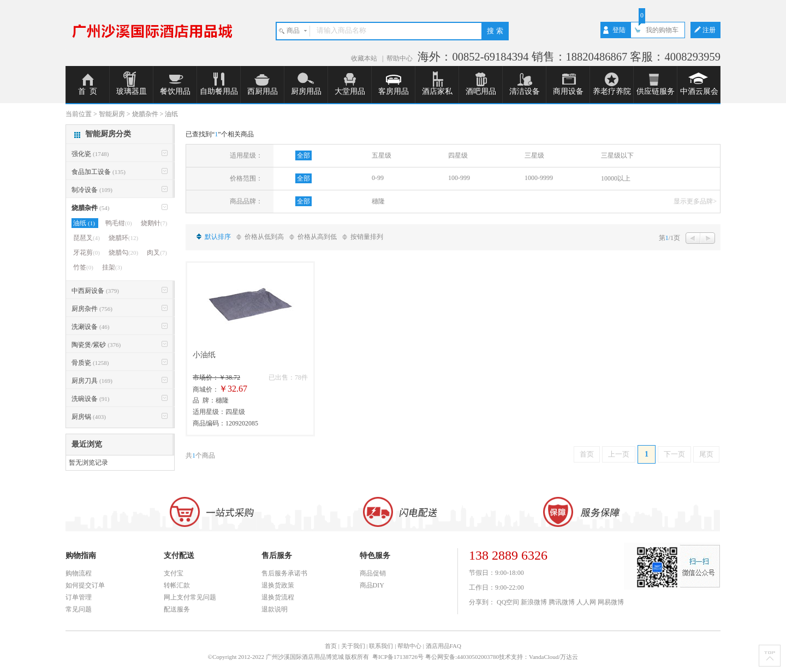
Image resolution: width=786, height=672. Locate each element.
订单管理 (79, 597)
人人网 (586, 602)
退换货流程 (278, 597)
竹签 (83, 267)
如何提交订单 (85, 585)
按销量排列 (367, 237)
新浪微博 (534, 602)
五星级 (382, 155)
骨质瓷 (90, 363)
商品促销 (373, 573)
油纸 (85, 223)
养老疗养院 (612, 91)
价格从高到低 (317, 237)
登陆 (619, 30)
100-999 (459, 178)
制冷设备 (92, 190)
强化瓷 (90, 154)
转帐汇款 (177, 585)
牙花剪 (87, 253)
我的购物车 (662, 30)
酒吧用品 (481, 91)
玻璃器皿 (132, 91)
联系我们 (381, 646)
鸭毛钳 (119, 223)
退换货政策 (278, 585)
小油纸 (204, 355)
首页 (587, 454)
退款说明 (275, 609)
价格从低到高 (264, 237)
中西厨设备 (95, 291)
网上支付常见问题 (190, 597)
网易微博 (611, 602)
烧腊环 (123, 238)
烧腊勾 (123, 253)
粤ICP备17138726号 (399, 657)
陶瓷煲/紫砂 (96, 345)
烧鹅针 (154, 223)
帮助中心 (400, 58)
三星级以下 (617, 155)
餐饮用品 (175, 91)
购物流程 (79, 573)
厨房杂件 (92, 309)
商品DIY (372, 585)
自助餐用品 (219, 91)
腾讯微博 (562, 602)
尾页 (706, 454)
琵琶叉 (87, 238)
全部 (303, 155)
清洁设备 (525, 91)
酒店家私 (437, 91)
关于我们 (353, 646)
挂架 (112, 267)
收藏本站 (365, 58)
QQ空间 (508, 602)
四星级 (458, 155)
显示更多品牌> (695, 201)
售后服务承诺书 (284, 573)
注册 (709, 30)
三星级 (534, 155)
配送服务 (177, 609)
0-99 (378, 178)
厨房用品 (306, 91)
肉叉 (157, 253)
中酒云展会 (699, 91)
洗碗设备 (90, 399)
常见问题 (79, 609)
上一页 (619, 454)
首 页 (88, 91)
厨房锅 (89, 417)
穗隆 (378, 201)
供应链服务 (656, 91)
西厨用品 (263, 91)
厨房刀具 (92, 381)
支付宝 (174, 573)
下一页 (674, 454)
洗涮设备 (90, 327)
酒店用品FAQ (443, 646)
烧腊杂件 (90, 208)
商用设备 (568, 91)
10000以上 (616, 178)
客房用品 (394, 91)
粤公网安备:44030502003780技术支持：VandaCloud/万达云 (502, 657)
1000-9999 (539, 178)
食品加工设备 (99, 172)
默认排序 (218, 237)
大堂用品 (350, 91)
